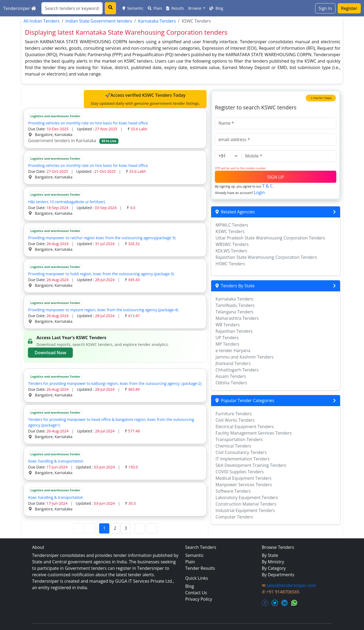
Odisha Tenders (231, 383)
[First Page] (78, 528)
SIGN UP (276, 177)
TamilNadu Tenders (235, 305)
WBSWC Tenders (232, 244)
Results (175, 8)
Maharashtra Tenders (237, 318)
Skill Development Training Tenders (251, 465)
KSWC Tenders (230, 231)
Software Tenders (233, 491)
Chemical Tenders (233, 446)
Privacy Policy (199, 599)
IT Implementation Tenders (243, 459)
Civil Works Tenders (235, 420)
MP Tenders (227, 344)
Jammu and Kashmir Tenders (244, 357)
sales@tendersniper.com (291, 585)
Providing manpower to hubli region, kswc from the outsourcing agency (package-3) (101, 274)
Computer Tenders (234, 517)
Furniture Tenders (233, 414)
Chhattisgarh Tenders (237, 370)
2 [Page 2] (115, 528)
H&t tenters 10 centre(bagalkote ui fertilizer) (67, 202)
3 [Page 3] (126, 528)
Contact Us (196, 593)
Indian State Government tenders (99, 21)
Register (349, 8)
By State (270, 555)
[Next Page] (140, 528)
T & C (267, 186)
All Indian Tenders (42, 21)
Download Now (51, 353)
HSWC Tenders (230, 264)
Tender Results (200, 568)
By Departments (278, 575)
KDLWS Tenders (231, 251)
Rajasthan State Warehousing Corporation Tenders (266, 257)
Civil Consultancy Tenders (241, 452)
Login (259, 192)
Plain (155, 8)
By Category (274, 568)
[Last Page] (152, 528)
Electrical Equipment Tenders (245, 427)
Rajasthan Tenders (234, 331)
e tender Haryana (233, 350)
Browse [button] (195, 8)
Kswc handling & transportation (56, 461)
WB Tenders (228, 325)
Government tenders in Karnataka (73, 141)
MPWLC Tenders (232, 225)
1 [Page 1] (104, 528)
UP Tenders (227, 338)
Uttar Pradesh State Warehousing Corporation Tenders (270, 238)
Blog (216, 8)
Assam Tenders (231, 376)
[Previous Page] (91, 528)
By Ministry (273, 562)
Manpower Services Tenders (244, 485)
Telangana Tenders (235, 312)
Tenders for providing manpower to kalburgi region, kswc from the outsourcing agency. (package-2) (115, 383)
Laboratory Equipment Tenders (247, 497)
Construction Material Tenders (246, 504)
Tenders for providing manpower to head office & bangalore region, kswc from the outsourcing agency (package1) (111, 422)
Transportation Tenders (239, 439)
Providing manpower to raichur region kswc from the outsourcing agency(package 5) (102, 238)
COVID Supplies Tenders (240, 472)
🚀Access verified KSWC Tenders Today (145, 99)
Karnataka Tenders (157, 21)
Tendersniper (20, 8)
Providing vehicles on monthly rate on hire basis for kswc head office (88, 123)
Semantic (133, 8)
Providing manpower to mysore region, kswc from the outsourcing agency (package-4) (103, 310)
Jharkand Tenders (233, 363)
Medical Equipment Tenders (243, 478)
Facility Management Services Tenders (253, 433)
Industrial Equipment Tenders (245, 510)
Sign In (325, 8)
